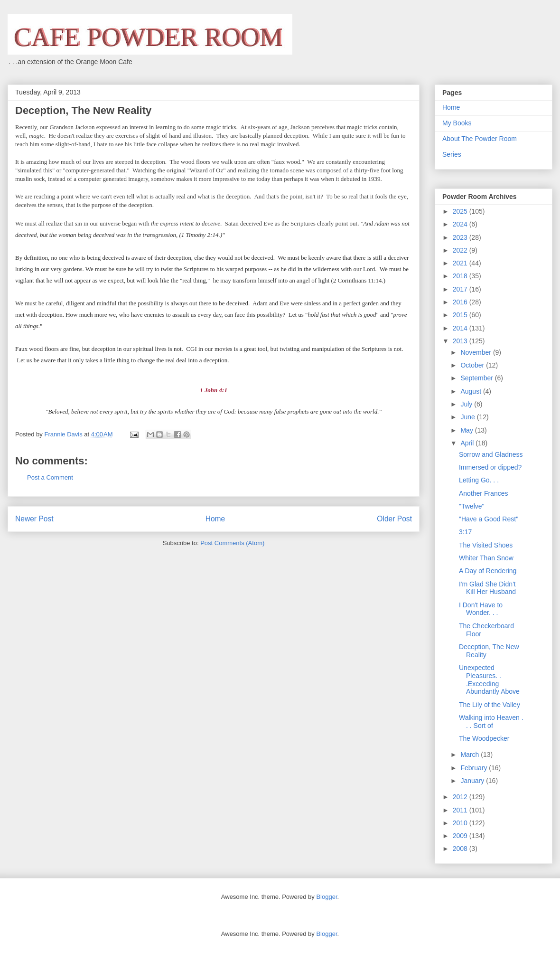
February (475, 768)
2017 (461, 289)
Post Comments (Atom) (232, 543)
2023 (461, 237)
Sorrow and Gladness (491, 454)
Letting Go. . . (479, 480)
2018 (461, 276)
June (468, 417)
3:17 (465, 532)
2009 (461, 836)
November (476, 352)
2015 (461, 315)
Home (215, 519)
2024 (461, 224)
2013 (461, 341)
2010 (461, 823)
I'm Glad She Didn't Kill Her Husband (487, 588)
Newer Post (34, 519)
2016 (461, 302)
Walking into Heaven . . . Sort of (491, 722)
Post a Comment (50, 477)
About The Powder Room (480, 139)
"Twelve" (472, 506)
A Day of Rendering (488, 571)
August (471, 391)
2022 (461, 250)
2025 (461, 211)
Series (452, 154)
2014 (461, 328)
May (467, 430)
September (477, 378)
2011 (461, 810)
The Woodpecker (484, 738)
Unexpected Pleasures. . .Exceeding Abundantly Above (489, 679)
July (467, 404)
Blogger (327, 897)
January (473, 781)
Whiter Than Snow (486, 558)
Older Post (394, 519)
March (471, 755)
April (468, 443)
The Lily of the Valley (490, 705)
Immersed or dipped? (490, 467)
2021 (461, 263)
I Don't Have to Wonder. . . (481, 609)
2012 (461, 797)
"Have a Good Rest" (489, 519)
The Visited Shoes (486, 545)
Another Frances (484, 493)
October (473, 365)
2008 (461, 849)
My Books (457, 123)
